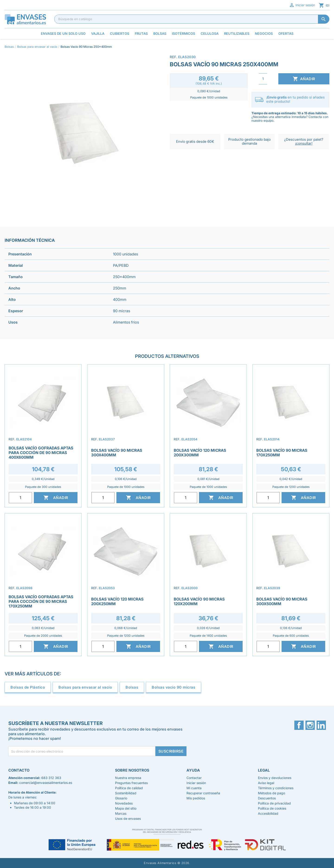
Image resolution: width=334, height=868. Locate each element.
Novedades (124, 803)
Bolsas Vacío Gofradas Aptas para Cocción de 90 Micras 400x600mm (41, 453)
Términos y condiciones (276, 788)
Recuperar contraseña (203, 793)
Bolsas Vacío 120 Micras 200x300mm (200, 453)
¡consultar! (304, 143)
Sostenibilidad (126, 793)
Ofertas (286, 33)
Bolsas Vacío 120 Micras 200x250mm (117, 601)
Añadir (304, 79)
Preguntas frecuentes (131, 783)
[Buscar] (192, 19)
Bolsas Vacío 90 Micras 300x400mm (117, 453)
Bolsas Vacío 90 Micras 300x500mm (282, 601)
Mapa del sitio (126, 808)
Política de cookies (272, 808)
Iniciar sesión (302, 5)
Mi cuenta (194, 788)
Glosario (121, 798)
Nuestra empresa (128, 778)
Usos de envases (128, 819)
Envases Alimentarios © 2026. (167, 863)
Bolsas (132, 687)
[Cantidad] (263, 79)
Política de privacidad (274, 803)
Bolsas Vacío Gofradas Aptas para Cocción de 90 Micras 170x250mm (41, 601)
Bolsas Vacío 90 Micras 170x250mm (282, 453)
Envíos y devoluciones (275, 778)
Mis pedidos (196, 798)
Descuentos (267, 798)
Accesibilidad (268, 813)
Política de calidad (129, 788)
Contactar (194, 778)
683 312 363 (51, 778)
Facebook (299, 725)
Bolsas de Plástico (28, 687)
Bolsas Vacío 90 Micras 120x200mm (199, 601)
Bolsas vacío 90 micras (173, 687)
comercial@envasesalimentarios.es (46, 783)
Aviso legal (266, 783)
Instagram (310, 725)
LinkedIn (321, 725)
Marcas (121, 813)
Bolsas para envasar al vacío (85, 687)
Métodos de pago (271, 793)
